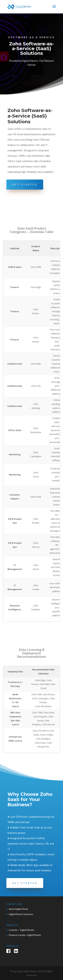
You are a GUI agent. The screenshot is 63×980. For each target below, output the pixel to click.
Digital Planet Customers (21, 914)
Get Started (25, 184)
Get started (25, 883)
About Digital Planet (18, 909)
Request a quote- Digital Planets (25, 935)
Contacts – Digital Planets (21, 930)
